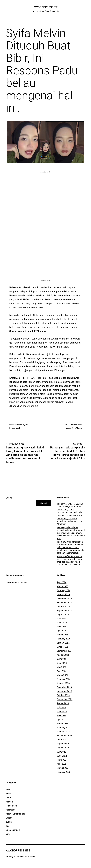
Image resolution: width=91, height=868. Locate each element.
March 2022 (62, 768)
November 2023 (64, 691)
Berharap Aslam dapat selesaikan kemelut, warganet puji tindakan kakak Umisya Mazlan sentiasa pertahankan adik (71, 533)
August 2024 (63, 655)
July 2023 (61, 707)
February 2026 (64, 590)
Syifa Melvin (77, 428)
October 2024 (63, 647)
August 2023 (63, 703)
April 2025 (62, 631)
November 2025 (64, 602)
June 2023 (62, 711)
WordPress (30, 856)
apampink (16, 428)
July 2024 (61, 659)
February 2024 (64, 679)
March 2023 (62, 723)
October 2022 (63, 740)
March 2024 (62, 675)
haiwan (9, 802)
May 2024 (61, 667)
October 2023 (63, 695)
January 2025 (63, 643)
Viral (8, 834)
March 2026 (62, 586)
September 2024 (65, 651)
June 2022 (62, 756)
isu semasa (11, 806)
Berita (9, 794)
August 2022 (63, 748)
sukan (9, 822)
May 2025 (61, 627)
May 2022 (61, 760)
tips (8, 826)
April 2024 (62, 671)
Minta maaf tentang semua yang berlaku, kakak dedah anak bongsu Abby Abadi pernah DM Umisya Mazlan (70, 560)
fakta (8, 798)
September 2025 (65, 610)
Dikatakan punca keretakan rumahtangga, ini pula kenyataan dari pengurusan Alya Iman (70, 520)
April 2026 (62, 582)
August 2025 (63, 614)
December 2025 (64, 598)
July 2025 (61, 619)
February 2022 (64, 772)
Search (9, 498)
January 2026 (63, 594)
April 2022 (62, 764)
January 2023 (63, 732)
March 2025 (62, 635)
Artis (80, 425)
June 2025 (62, 623)
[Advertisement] (45, 190)
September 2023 (65, 699)
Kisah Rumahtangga (15, 814)
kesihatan (10, 810)
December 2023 (64, 687)
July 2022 (61, 752)
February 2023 (64, 728)
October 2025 (63, 606)
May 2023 (61, 715)
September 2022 (65, 744)
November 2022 (64, 736)
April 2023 (62, 719)
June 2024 (62, 663)
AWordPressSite (45, 7)
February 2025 (64, 639)
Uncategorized (13, 830)
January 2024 (63, 683)
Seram (9, 818)
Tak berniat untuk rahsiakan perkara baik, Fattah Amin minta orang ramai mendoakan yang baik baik (70, 508)
